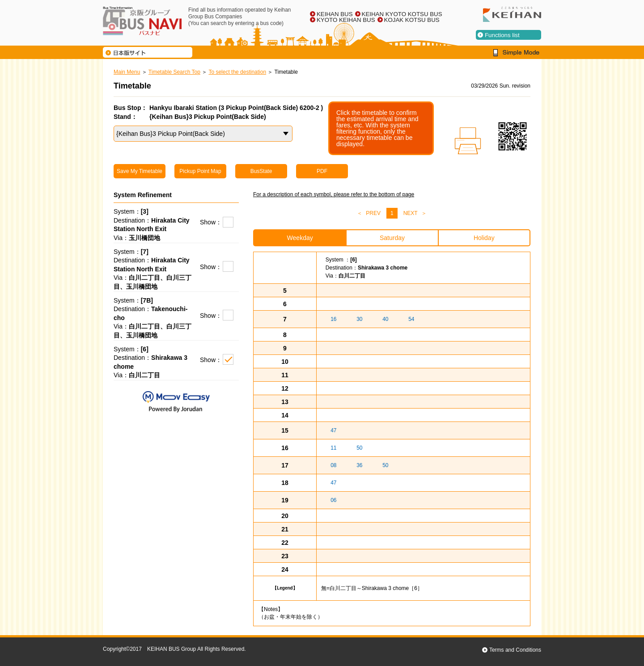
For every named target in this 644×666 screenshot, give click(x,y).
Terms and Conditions (515, 650)
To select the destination (237, 72)
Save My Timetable (140, 171)
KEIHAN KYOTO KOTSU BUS (402, 14)
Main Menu (127, 72)
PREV (373, 213)
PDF (322, 171)
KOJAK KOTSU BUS (412, 20)
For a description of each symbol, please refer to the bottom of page (334, 194)
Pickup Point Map (200, 171)
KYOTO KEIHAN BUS (346, 20)
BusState (261, 171)
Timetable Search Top (174, 72)
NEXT (411, 213)
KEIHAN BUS (335, 14)
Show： (211, 222)
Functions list (502, 35)
